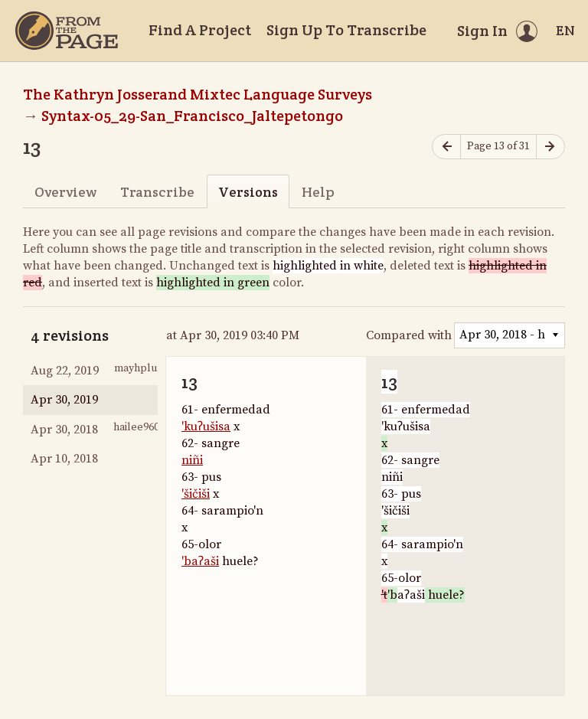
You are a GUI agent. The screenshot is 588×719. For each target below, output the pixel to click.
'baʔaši (200, 561)
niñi (192, 460)
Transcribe (157, 192)
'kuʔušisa (206, 426)
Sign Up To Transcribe (346, 30)
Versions (248, 192)
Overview (65, 192)
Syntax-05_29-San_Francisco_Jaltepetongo (192, 116)
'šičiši (196, 494)
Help (318, 192)
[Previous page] (446, 147)
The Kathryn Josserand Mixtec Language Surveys (198, 94)
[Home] (67, 31)
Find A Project (200, 30)
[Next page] (550, 147)
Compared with (409, 335)
